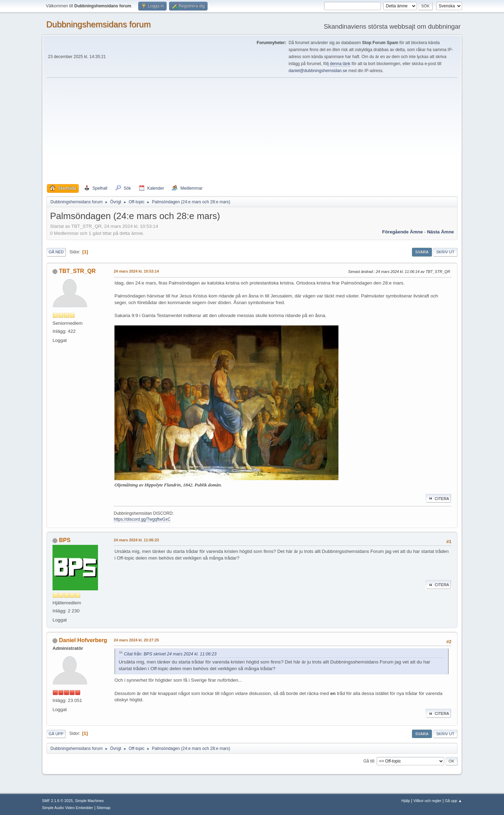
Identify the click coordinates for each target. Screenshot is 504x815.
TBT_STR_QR (77, 271)
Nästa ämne (440, 232)
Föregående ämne (402, 232)
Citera (438, 499)
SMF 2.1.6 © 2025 (57, 801)
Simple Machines (89, 801)
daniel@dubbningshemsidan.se (318, 71)
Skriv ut (445, 252)
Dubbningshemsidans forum (99, 24)
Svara (422, 252)
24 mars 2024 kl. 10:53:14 (136, 271)
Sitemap (104, 808)
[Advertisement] (252, 131)
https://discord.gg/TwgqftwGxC (142, 519)
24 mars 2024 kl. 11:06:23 (136, 540)
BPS (65, 540)
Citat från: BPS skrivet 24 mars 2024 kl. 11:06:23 (170, 654)
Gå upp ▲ (453, 801)
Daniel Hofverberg (83, 640)
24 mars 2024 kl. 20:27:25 (136, 640)
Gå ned (56, 252)
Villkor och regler (427, 801)
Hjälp (406, 801)
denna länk (340, 64)
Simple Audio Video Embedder (68, 808)
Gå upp (56, 734)
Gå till (369, 761)
